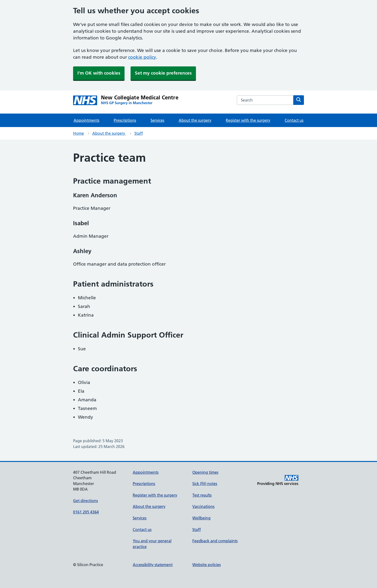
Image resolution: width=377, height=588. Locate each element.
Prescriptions (125, 120)
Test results (202, 495)
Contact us (294, 120)
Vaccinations (203, 506)
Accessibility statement (153, 565)
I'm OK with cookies (99, 73)
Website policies (207, 565)
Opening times (205, 472)
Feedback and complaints (215, 541)
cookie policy (142, 57)
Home (79, 133)
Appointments (86, 120)
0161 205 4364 (86, 512)
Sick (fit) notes (205, 484)
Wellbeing (201, 518)
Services (157, 120)
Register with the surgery (248, 120)
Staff (139, 133)
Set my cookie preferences (163, 73)
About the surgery (195, 120)
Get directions (85, 501)
